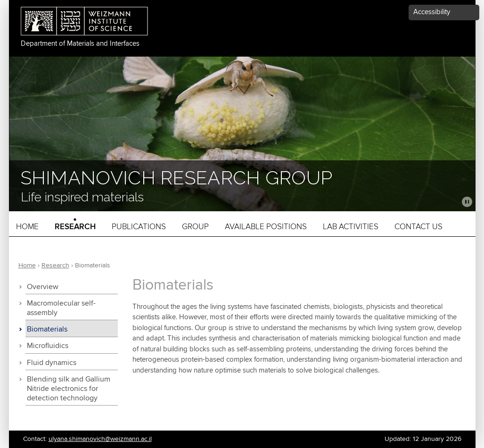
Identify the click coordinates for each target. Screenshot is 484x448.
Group (195, 227)
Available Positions (266, 227)
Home (27, 227)
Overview (43, 287)
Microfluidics (48, 346)
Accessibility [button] (432, 12)
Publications (139, 227)
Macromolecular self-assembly (61, 308)
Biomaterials (47, 329)
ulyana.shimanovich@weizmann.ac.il (100, 439)
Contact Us (418, 227)
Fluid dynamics (52, 363)
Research (75, 227)
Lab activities (351, 227)
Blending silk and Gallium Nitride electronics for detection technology (69, 389)
